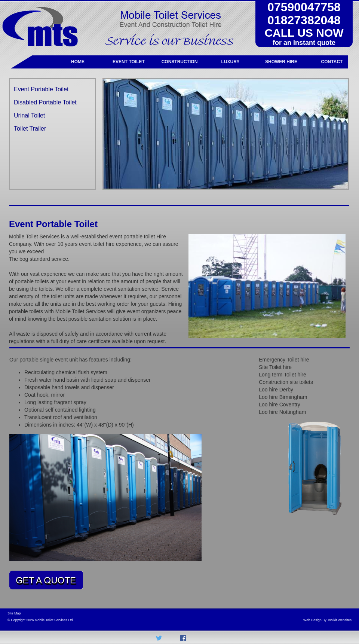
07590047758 (304, 7)
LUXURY (231, 62)
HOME (78, 62)
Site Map (14, 613)
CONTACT (332, 62)
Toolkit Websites (339, 620)
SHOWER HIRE (281, 62)
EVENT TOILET (129, 62)
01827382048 (304, 20)
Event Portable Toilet (41, 89)
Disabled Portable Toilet (45, 102)
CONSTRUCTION (180, 62)
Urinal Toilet (29, 115)
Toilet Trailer (30, 129)
